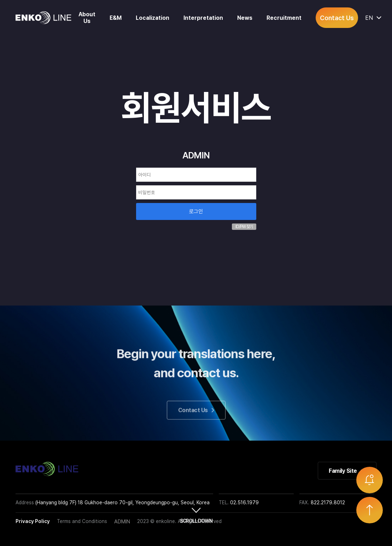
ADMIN (122, 522)
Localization (153, 18)
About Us (87, 18)
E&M (116, 18)
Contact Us (337, 18)
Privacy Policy (33, 521)
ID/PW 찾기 (244, 227)
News (245, 18)
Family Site (347, 471)
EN (371, 18)
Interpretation (203, 18)
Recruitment (284, 18)
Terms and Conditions (82, 521)
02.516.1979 (244, 503)
